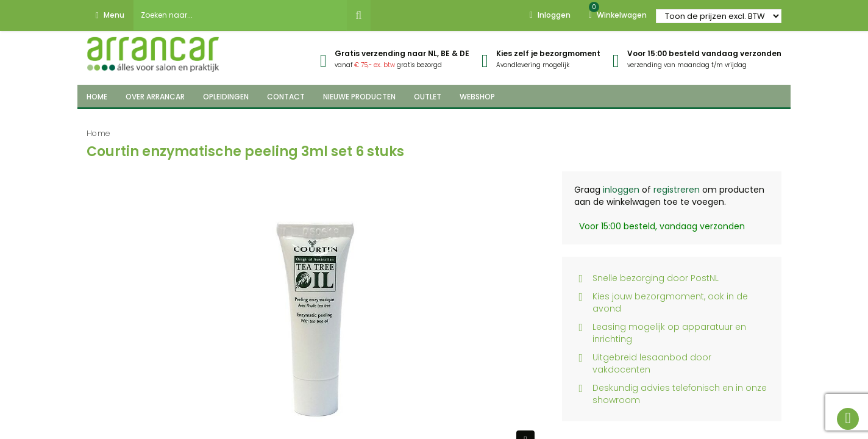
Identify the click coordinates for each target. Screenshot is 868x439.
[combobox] (240, 15)
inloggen (621, 190)
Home (98, 133)
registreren (677, 190)
